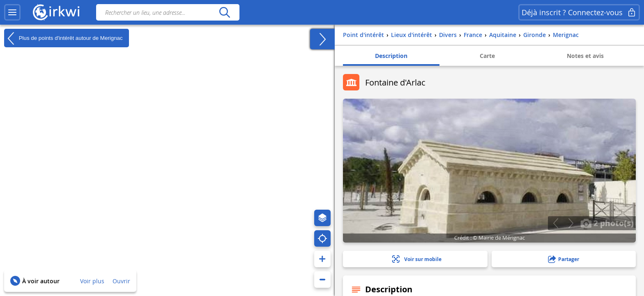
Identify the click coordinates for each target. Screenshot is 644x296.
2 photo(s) (607, 223)
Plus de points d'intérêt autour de (63, 38)
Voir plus (92, 281)
